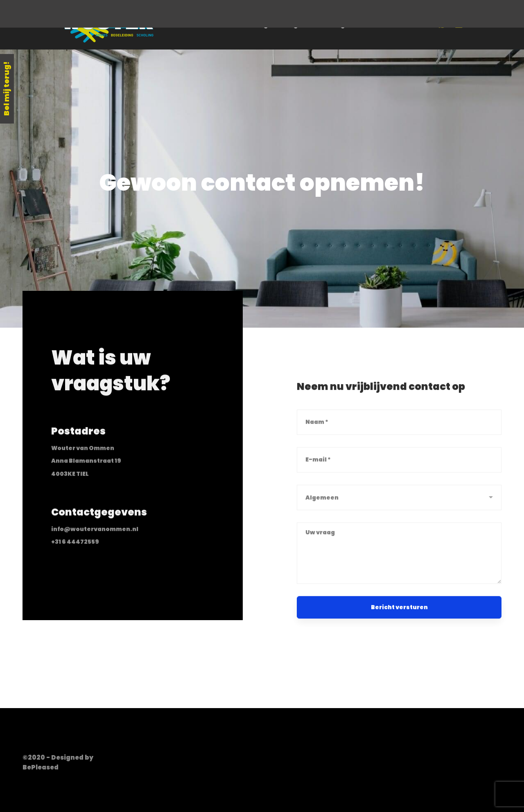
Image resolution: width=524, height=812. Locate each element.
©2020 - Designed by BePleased (58, 762)
